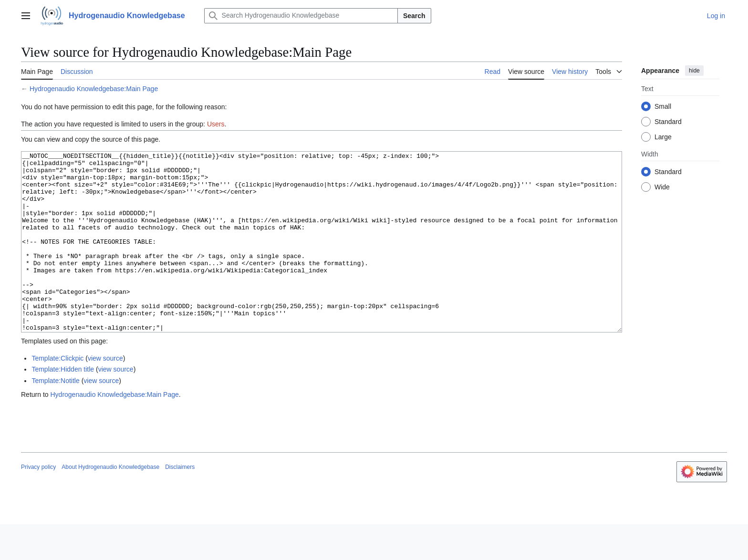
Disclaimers (180, 503)
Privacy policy (38, 503)
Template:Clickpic (57, 394)
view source (105, 394)
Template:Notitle (55, 416)
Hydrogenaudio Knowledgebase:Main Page (94, 89)
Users (216, 124)
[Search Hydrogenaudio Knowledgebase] (301, 16)
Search (414, 16)
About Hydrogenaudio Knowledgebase (110, 503)
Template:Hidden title (63, 405)
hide (694, 71)
